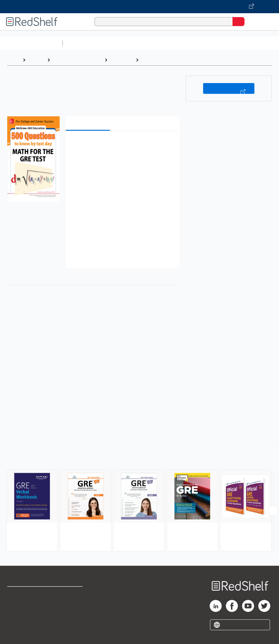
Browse (36, 60)
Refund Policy (72, 607)
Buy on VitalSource (229, 88)
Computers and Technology (171, 43)
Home (13, 60)
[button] (122, 145)
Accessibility (71, 620)
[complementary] (139, 499)
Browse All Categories (31, 43)
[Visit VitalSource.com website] (139, 7)
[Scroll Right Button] (273, 511)
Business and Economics (233, 43)
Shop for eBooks (25, 594)
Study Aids (81, 43)
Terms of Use (72, 594)
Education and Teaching (77, 60)
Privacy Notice (22, 620)
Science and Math (118, 43)
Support (15, 607)
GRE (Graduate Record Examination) (182, 60)
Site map (16, 633)
